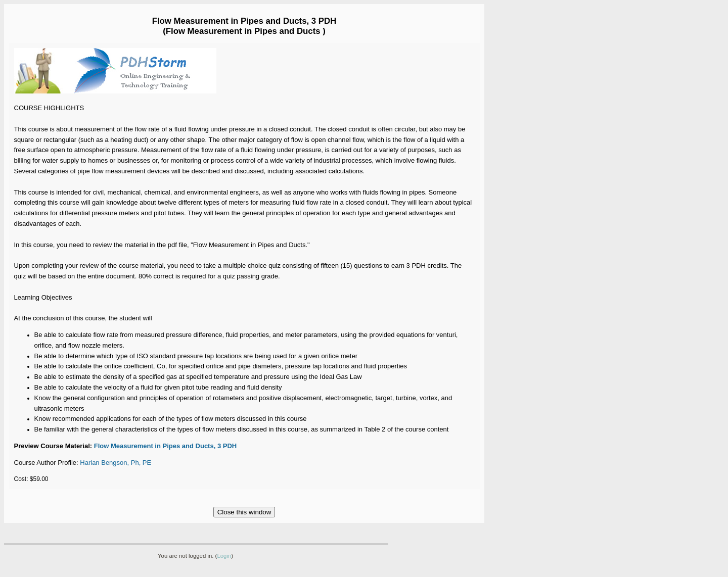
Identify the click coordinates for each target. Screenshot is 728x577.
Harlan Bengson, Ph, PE (116, 463)
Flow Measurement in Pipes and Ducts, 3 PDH (166, 446)
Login (224, 556)
